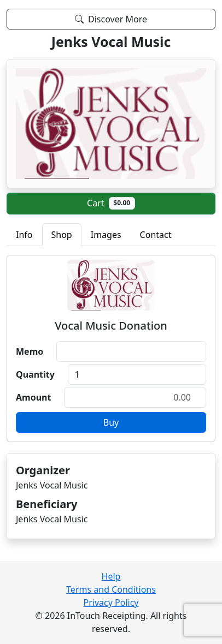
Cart (111, 203)
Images (106, 235)
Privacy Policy (111, 603)
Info (24, 235)
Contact (156, 235)
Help (111, 576)
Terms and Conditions (111, 589)
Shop (62, 235)
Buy (111, 422)
